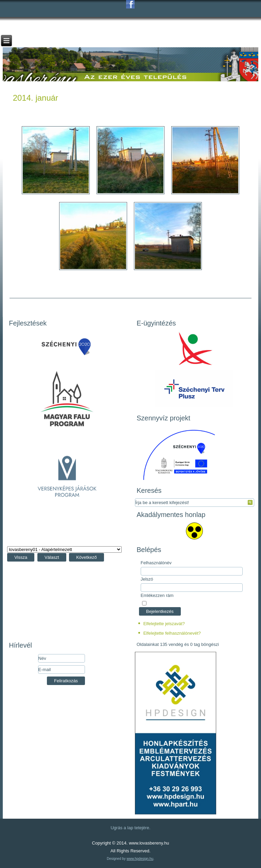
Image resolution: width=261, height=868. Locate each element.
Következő (86, 557)
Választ (52, 557)
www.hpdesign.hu (140, 859)
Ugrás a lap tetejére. (130, 828)
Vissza (21, 557)
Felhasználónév (156, 563)
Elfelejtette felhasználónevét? (172, 633)
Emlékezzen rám (157, 595)
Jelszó (147, 579)
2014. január (36, 98)
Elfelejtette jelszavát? (164, 624)
